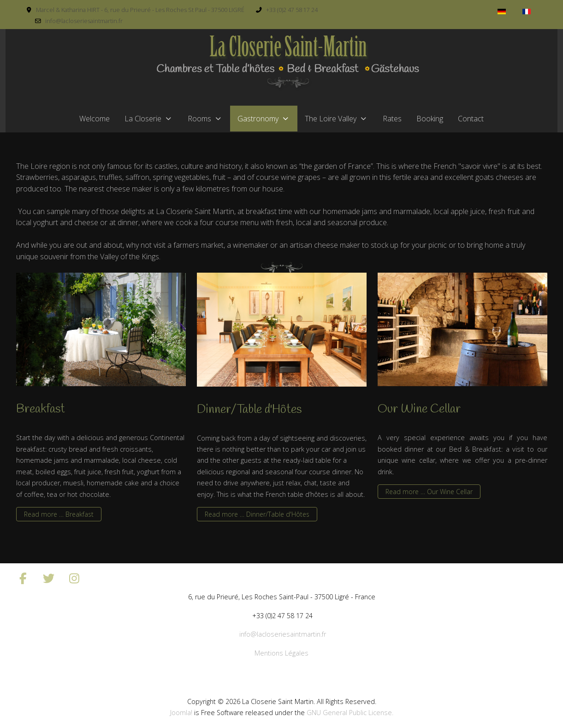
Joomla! (181, 713)
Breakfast (41, 409)
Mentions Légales (281, 653)
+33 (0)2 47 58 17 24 (292, 10)
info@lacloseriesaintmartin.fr (84, 21)
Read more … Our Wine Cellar (429, 492)
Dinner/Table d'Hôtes (249, 410)
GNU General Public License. (350, 713)
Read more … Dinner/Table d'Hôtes (257, 514)
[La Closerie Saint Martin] (287, 63)
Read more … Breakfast (59, 514)
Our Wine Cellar (419, 409)
